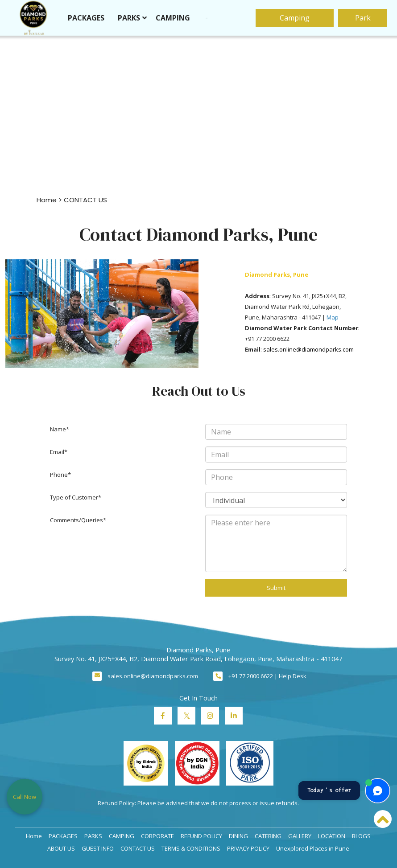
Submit (276, 588)
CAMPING (175, 18)
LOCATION (332, 836)
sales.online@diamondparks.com (153, 676)
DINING (238, 836)
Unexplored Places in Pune (313, 848)
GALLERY (300, 836)
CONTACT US (138, 848)
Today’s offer (329, 790)
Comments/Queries (77, 520)
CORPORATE (157, 836)
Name (58, 429)
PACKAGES (88, 18)
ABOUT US (61, 848)
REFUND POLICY (201, 836)
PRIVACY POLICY (248, 848)
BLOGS (361, 836)
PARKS (131, 18)
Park (360, 18)
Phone (59, 475)
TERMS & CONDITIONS (191, 848)
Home (47, 200)
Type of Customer (74, 497)
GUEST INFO (98, 848)
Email (57, 452)
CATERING (268, 836)
